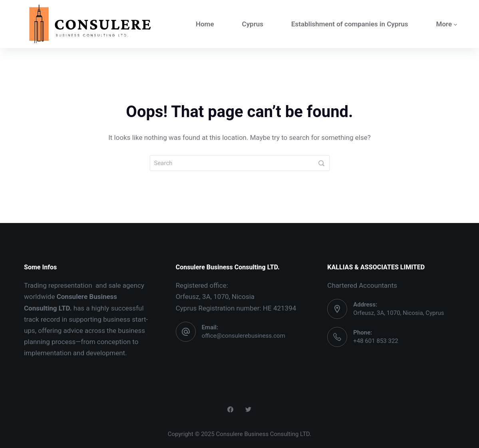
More (447, 24)
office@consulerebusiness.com (243, 336)
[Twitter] (248, 409)
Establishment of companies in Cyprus (350, 24)
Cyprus (253, 24)
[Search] (322, 163)
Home (205, 24)
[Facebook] (230, 409)
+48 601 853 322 (376, 341)
